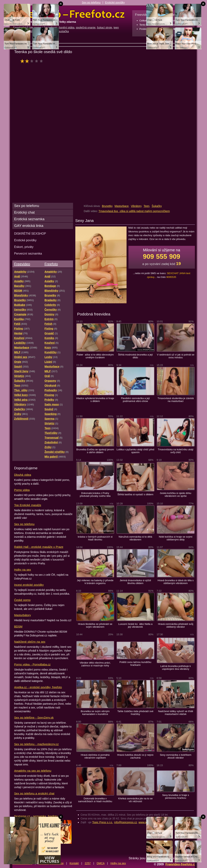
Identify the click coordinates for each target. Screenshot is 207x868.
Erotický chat (24, 212)
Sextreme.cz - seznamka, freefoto (36, 816)
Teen (147, 206)
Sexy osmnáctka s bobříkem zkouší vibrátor (176, 756)
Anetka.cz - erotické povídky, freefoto (38, 687)
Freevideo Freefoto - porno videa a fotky (69, 14)
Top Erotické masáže (28, 505)
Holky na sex (23, 570)
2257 (88, 863)
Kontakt (74, 863)
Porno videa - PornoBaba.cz (32, 664)
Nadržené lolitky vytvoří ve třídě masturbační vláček (176, 713)
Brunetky (107, 206)
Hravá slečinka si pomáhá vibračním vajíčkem (95, 756)
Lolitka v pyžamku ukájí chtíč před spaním (135, 451)
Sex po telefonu (91, 2)
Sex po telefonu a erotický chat (34, 793)
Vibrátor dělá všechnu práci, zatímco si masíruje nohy (95, 664)
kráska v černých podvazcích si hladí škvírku (95, 538)
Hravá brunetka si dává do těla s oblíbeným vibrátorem (176, 582)
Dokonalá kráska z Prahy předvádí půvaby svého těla (95, 495)
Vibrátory (136, 206)
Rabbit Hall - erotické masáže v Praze (39, 547)
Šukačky (157, 206)
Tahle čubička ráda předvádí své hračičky (135, 713)
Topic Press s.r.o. (102, 822)
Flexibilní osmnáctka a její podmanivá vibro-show (135, 400)
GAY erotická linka (29, 226)
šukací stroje (105, 28)
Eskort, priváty (24, 247)
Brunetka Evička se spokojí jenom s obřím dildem (95, 451)
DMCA (101, 863)
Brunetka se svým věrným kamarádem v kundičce (95, 713)
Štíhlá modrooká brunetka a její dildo (135, 356)
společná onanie (86, 28)
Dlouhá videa (23, 475)
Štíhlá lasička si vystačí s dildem (135, 494)
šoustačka (63, 31)
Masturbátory (23, 615)
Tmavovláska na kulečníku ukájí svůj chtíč (176, 451)
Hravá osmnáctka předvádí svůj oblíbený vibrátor (176, 625)
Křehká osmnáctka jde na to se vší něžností (135, 800)
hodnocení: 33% (33, 61)
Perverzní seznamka (28, 253)
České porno (22, 600)
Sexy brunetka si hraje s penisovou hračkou (176, 796)
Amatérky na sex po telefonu (33, 771)
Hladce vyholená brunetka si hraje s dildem (95, 400)
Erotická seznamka (29, 219)
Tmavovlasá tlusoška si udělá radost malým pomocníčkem (134, 211)
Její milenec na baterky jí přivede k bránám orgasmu (95, 582)
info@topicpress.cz (126, 822)
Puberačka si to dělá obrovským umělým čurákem (95, 356)
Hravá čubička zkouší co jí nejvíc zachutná (135, 756)
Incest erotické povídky (29, 585)
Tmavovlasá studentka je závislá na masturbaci (176, 400)
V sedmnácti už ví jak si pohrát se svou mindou (176, 356)
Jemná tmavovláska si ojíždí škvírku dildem (135, 582)
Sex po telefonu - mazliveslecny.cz (37, 744)
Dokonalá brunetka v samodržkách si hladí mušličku (95, 800)
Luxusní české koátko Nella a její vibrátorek (135, 625)
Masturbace (122, 206)
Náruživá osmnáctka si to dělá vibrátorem (135, 538)
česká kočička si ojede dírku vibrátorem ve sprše (176, 495)
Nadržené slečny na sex (30, 642)
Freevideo (22, 264)
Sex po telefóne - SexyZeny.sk (34, 717)
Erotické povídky (115, 2)
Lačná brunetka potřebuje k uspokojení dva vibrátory (176, 668)
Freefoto (51, 264)
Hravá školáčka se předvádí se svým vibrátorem (95, 625)
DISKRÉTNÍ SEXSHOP (30, 234)
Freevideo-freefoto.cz (181, 864)
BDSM (18, 626)
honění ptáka (67, 28)
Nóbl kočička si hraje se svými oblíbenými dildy (176, 538)
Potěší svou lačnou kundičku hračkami (135, 664)
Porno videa (22, 490)
